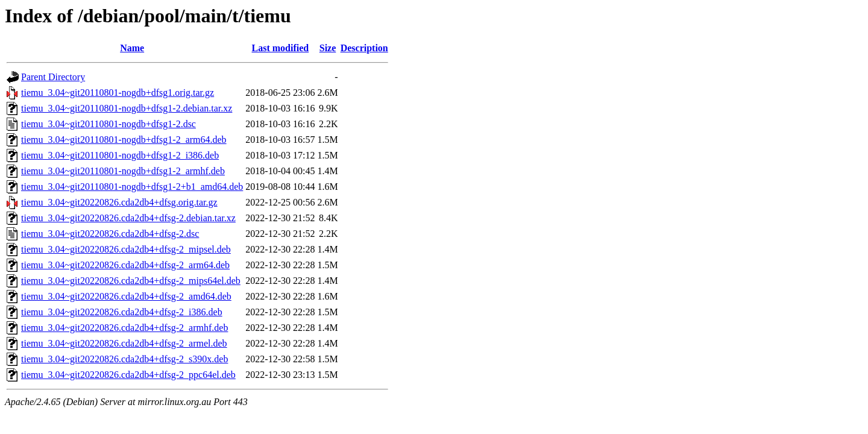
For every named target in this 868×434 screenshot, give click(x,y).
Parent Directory (53, 77)
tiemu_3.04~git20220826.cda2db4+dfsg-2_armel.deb (124, 343)
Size (328, 48)
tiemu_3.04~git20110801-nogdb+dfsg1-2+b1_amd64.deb (132, 187)
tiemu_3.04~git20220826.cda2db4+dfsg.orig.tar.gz (119, 202)
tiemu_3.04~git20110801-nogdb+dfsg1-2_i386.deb (120, 155)
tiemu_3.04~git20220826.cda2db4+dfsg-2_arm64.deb (125, 265)
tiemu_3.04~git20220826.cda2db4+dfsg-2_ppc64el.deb (128, 375)
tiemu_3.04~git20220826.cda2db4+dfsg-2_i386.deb (122, 312)
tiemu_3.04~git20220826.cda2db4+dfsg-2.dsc (110, 234)
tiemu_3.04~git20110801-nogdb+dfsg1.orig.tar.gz (118, 93)
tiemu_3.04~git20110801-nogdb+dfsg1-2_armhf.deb (123, 171)
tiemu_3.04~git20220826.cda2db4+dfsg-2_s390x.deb (124, 359)
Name (132, 48)
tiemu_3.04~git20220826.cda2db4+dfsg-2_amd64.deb (126, 296)
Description (364, 48)
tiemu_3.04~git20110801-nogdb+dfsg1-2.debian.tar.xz (127, 108)
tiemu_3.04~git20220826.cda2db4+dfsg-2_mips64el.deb (131, 281)
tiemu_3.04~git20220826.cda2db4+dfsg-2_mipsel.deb (126, 249)
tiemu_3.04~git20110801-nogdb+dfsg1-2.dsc (108, 124)
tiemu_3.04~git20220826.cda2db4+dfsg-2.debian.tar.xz (128, 218)
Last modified (281, 48)
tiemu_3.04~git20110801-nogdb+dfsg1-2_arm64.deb (124, 140)
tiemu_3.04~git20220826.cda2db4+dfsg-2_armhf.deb (124, 328)
